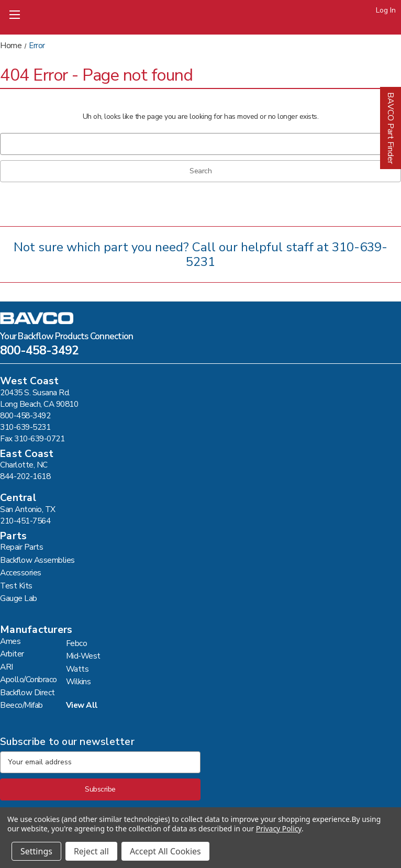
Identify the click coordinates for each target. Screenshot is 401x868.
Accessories (21, 572)
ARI (7, 667)
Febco (77, 643)
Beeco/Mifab (21, 705)
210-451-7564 (25, 521)
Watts (77, 669)
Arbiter (12, 654)
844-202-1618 (25, 476)
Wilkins (79, 681)
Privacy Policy (279, 828)
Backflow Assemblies (37, 560)
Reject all (91, 851)
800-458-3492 (39, 352)
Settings (36, 851)
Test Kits (16, 586)
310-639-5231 (25, 427)
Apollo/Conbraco (29, 679)
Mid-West (83, 656)
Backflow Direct (27, 692)
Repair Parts (21, 547)
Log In (386, 10)
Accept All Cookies (165, 851)
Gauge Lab (19, 598)
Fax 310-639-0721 (32, 438)
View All (82, 705)
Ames (10, 641)
